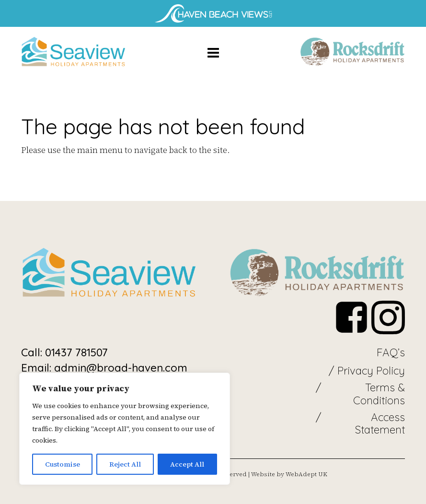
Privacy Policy (371, 371)
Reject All (125, 464)
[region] (125, 429)
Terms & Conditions (379, 394)
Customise (63, 464)
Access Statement (380, 424)
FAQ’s (391, 352)
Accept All (187, 464)
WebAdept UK (306, 474)
